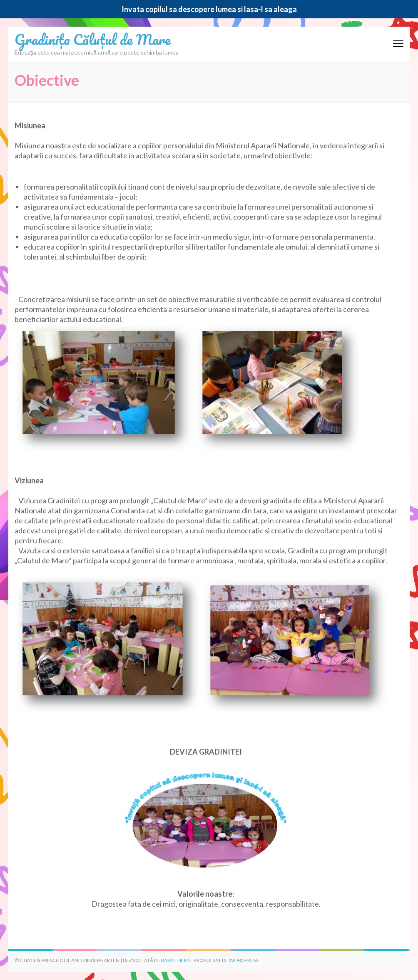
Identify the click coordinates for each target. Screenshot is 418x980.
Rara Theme (176, 960)
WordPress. (244, 960)
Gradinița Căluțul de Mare (92, 39)
